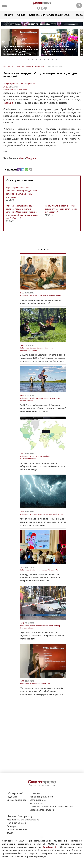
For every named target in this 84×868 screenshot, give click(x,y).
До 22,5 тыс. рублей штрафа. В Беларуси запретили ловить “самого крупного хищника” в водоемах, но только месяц (43, 408)
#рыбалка (34, 398)
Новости (8, 15)
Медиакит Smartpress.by (20, 816)
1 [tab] (29, 59)
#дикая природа (26, 400)
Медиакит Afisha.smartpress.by (23, 820)
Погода (78, 15)
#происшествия (42, 626)
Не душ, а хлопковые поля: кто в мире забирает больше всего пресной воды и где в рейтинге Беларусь (42, 466)
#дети (46, 295)
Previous (3, 42)
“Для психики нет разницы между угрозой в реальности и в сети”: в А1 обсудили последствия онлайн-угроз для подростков (42, 691)
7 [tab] (54, 59)
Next (81, 42)
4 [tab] (41, 59)
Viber (21, 158)
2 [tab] (33, 59)
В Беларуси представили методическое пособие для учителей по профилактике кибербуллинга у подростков (40, 577)
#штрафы (49, 348)
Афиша (21, 15)
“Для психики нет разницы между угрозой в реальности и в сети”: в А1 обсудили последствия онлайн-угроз (21, 50)
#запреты (47, 398)
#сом (41, 398)
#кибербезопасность (38, 570)
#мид (25, 89)
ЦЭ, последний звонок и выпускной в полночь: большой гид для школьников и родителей (59, 50)
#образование (55, 295)
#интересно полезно (28, 350)
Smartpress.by (50, 847)
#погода (33, 514)
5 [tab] (45, 59)
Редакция (12, 797)
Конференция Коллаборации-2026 (49, 15)
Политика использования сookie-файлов (52, 807)
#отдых (33, 348)
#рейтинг (47, 456)
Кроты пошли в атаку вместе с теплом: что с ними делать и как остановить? (61, 209)
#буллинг (51, 570)
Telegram (31, 158)
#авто (32, 626)
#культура (18, 89)
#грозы (61, 514)
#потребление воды (28, 458)
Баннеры (11, 826)
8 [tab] (58, 59)
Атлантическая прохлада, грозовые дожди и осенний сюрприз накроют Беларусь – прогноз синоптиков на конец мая (43, 522)
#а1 (49, 684)
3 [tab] (37, 59)
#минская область (27, 628)
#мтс (58, 570)
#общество (8, 89)
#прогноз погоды (45, 514)
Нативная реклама (17, 823)
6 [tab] (50, 59)
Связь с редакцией (17, 800)
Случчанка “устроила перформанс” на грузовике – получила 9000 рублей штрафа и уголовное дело (42, 636)
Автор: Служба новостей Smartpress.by (19, 83)
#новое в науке (36, 295)
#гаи (51, 626)
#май (55, 514)
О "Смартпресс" (15, 793)
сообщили (9, 103)
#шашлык (41, 348)
